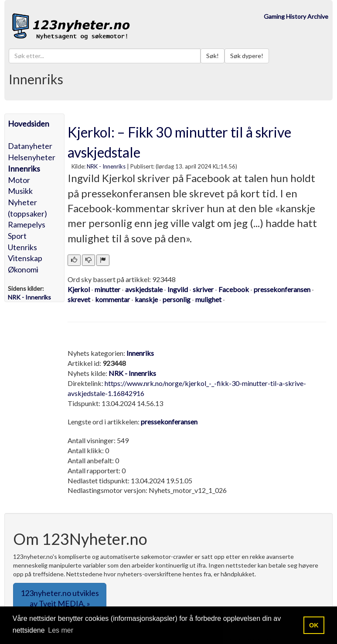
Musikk (20, 191)
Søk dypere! (247, 56)
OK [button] (314, 625)
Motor (19, 180)
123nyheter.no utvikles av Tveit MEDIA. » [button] (60, 598)
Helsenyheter (32, 157)
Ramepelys (27, 224)
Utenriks (22, 247)
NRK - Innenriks (106, 166)
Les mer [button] (61, 630)
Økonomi (23, 269)
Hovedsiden (29, 124)
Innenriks (24, 169)
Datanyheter (30, 146)
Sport (17, 236)
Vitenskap (25, 258)
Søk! (213, 56)
